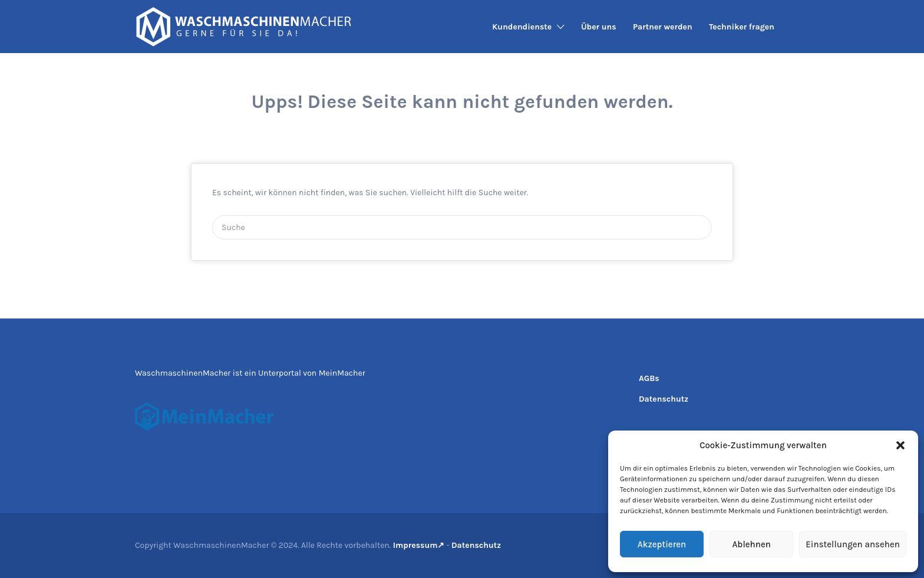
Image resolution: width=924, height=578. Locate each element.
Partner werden (663, 27)
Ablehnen (751, 544)
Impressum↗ (419, 545)
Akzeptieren (662, 544)
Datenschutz (664, 399)
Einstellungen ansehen (853, 544)
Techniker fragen (742, 27)
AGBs (649, 378)
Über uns (599, 27)
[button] (900, 445)
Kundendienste (522, 27)
